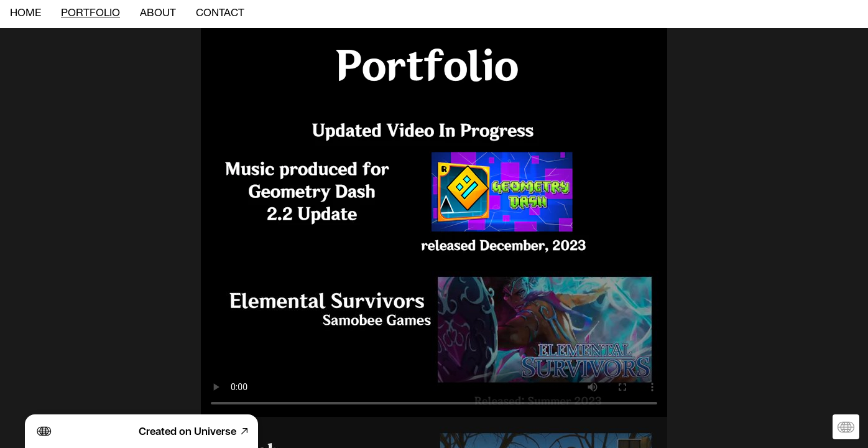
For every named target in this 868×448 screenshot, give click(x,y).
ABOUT (158, 14)
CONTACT (220, 14)
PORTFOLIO (90, 14)
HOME (25, 14)
